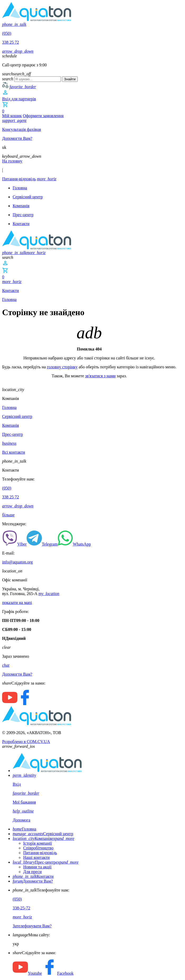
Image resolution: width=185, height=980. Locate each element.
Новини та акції (37, 867)
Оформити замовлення (43, 116)
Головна (9, 300)
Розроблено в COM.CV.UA (26, 742)
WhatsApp (74, 544)
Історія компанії (38, 843)
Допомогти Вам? (33, 881)
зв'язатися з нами (100, 376)
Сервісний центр (43, 834)
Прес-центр (46, 862)
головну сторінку (62, 367)
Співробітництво (38, 848)
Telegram (42, 544)
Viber (14, 544)
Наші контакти (36, 857)
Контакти (33, 876)
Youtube (27, 973)
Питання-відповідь (40, 853)
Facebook (58, 973)
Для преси (32, 872)
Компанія (43, 838)
